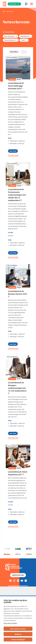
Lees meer (13, 151)
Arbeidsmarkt (25, 36)
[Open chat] (27, 4)
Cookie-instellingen (18, 640)
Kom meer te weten (10, 623)
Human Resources (10, 40)
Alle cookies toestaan (18, 629)
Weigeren (18, 634)
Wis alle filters (10, 32)
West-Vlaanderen (10, 36)
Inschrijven (13, 155)
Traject (23, 40)
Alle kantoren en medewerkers (18, 586)
